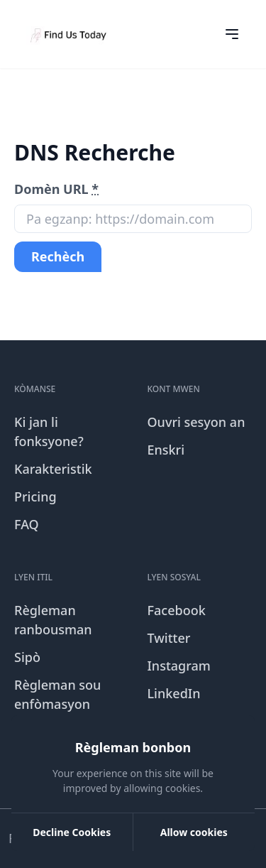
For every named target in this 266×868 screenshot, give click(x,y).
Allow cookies (194, 832)
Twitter (169, 638)
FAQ (27, 524)
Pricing (35, 497)
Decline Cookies (72, 832)
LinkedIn (174, 693)
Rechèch (58, 256)
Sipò (27, 657)
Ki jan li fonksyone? (49, 432)
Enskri (166, 450)
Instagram (179, 666)
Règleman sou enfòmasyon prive (57, 704)
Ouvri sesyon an (196, 422)
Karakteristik (53, 469)
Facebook (177, 610)
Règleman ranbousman (53, 620)
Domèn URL (56, 189)
